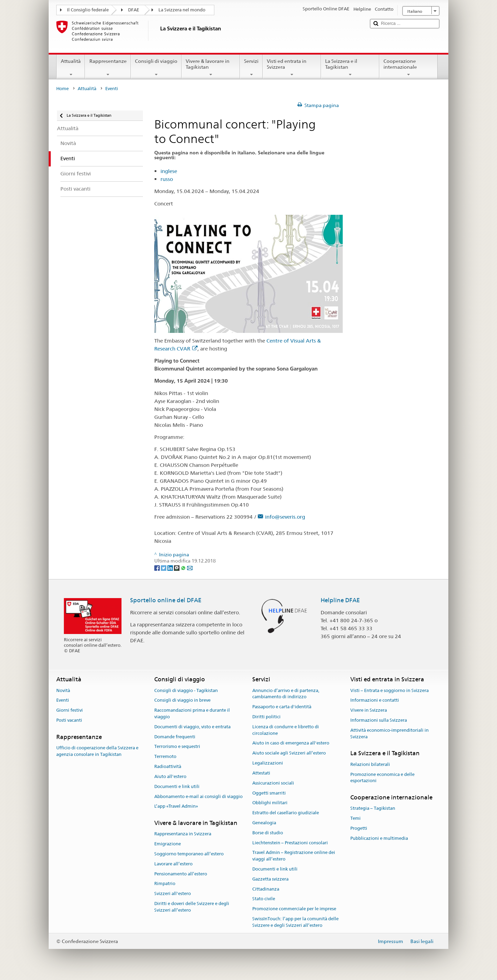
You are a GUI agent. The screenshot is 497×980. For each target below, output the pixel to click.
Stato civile (264, 899)
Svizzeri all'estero (173, 894)
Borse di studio (268, 833)
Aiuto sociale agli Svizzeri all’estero (289, 753)
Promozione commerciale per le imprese (294, 909)
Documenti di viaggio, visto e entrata (192, 727)
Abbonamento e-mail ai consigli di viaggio (198, 796)
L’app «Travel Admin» (176, 806)
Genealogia (264, 823)
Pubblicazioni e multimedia (379, 838)
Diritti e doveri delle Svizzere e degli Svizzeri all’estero (192, 907)
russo (167, 179)
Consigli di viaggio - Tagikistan (186, 690)
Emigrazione (168, 844)
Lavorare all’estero (173, 864)
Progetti (359, 828)
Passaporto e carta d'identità (282, 707)
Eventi (63, 700)
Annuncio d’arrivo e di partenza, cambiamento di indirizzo (286, 694)
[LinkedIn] (171, 568)
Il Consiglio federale (88, 10)
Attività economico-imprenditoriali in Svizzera (389, 733)
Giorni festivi (70, 710)
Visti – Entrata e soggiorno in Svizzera (389, 690)
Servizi (251, 68)
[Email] (190, 568)
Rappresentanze (108, 68)
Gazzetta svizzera (270, 879)
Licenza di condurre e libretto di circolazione (286, 730)
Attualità (71, 68)
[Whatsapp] (184, 568)
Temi (355, 818)
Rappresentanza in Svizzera (183, 834)
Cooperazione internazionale (408, 68)
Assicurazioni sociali (273, 783)
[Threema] (177, 568)
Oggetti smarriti (269, 793)
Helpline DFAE (340, 600)
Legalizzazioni (268, 763)
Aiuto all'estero (170, 776)
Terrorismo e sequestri (177, 747)
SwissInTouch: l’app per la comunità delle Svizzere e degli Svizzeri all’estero (295, 922)
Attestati (261, 773)
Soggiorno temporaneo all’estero (189, 854)
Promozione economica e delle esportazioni (382, 778)
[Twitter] (164, 568)
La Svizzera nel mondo (182, 10)
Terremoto (165, 757)
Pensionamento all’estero (181, 874)
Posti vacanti (69, 720)
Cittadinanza (266, 889)
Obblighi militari (270, 803)
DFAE (134, 10)
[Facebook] (158, 568)
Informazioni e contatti (375, 700)
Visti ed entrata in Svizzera (292, 68)
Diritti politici (266, 717)
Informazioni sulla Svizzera (379, 720)
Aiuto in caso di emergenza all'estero (291, 743)
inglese (169, 171)
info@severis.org (285, 517)
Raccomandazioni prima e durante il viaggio (192, 713)
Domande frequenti (175, 737)
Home (62, 89)
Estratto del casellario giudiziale (286, 813)
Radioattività (168, 766)
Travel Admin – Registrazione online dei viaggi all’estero (294, 856)
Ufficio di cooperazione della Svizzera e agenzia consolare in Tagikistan (97, 751)
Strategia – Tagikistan (373, 809)
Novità (63, 690)
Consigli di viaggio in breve (182, 700)
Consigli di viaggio (156, 68)
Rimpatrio (165, 884)
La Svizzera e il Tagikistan (350, 68)
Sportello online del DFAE (166, 600)
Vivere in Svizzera (369, 710)
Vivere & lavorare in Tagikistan (211, 68)
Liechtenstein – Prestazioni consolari (290, 843)
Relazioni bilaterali (370, 764)
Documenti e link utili (177, 786)
